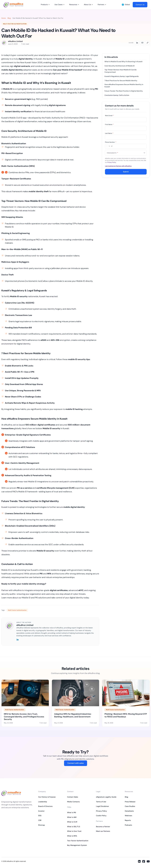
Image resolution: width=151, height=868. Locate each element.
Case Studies (130, 806)
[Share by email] (142, 43)
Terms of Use (101, 802)
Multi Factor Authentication (15, 24)
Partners (101, 4)
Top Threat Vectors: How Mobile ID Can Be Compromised (121, 71)
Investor (41, 811)
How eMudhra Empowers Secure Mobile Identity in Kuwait (124, 86)
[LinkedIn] (18, 640)
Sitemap (42, 825)
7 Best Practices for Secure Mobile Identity (121, 81)
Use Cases (59, 4)
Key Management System (77, 845)
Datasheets (129, 811)
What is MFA (72, 836)
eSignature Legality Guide (106, 797)
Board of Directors (45, 806)
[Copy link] (147, 43)
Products (44, 4)
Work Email (109, 116)
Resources (73, 4)
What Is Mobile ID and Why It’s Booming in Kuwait (124, 62)
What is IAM (72, 817)
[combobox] (109, 146)
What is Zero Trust (74, 831)
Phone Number (111, 142)
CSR (40, 820)
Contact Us (140, 5)
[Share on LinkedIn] (137, 43)
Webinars (128, 816)
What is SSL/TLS (74, 827)
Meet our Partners (103, 831)
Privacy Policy (112, 162)
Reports (128, 820)
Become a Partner (103, 827)
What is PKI (71, 813)
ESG (40, 816)
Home (4, 18)
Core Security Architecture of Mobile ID (120, 66)
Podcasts (128, 825)
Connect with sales (76, 763)
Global (126, 5)
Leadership (43, 802)
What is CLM (72, 822)
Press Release (130, 802)
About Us (87, 4)
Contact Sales (73, 797)
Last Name (109, 133)
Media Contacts (73, 802)
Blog (9, 18)
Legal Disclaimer (102, 806)
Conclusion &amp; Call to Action (117, 95)
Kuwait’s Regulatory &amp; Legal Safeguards (122, 76)
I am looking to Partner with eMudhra (118, 166)
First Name (109, 124)
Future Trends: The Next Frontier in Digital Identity (124, 91)
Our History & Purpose (47, 797)
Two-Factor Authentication (78, 841)
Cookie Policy (101, 816)
